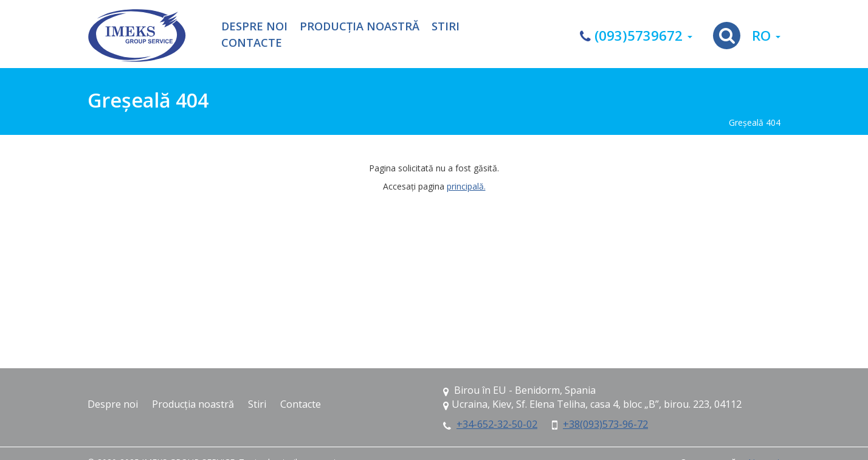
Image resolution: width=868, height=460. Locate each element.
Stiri (446, 27)
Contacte (252, 43)
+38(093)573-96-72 (605, 424)
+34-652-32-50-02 (497, 424)
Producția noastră (360, 27)
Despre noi (254, 27)
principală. (466, 186)
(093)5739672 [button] (636, 36)
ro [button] (766, 36)
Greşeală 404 (755, 122)
